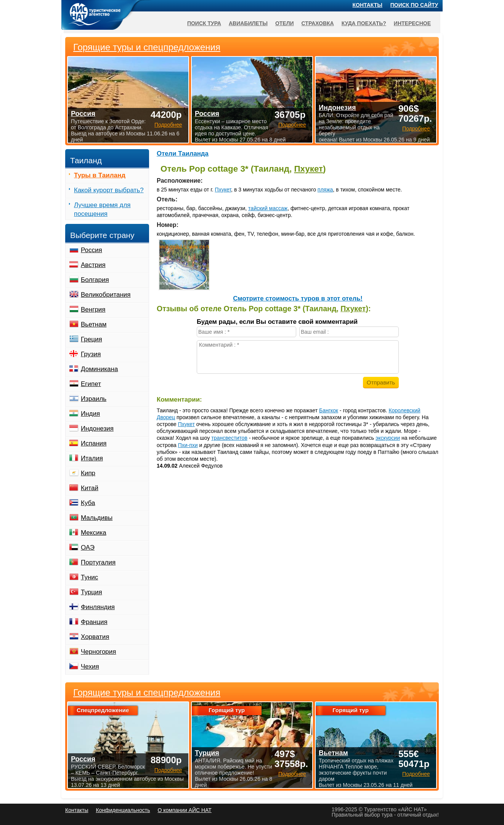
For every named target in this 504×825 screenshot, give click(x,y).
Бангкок (329, 410)
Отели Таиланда (183, 154)
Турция (91, 592)
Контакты (368, 5)
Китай (90, 488)
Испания (94, 443)
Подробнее (168, 770)
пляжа (325, 190)
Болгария (95, 280)
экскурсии (388, 438)
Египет (91, 384)
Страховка (318, 23)
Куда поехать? (364, 23)
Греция (91, 339)
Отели (285, 23)
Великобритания (106, 295)
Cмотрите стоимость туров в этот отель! (298, 298)
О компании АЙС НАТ (185, 810)
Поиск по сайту (414, 5)
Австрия (93, 265)
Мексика (94, 533)
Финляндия (98, 607)
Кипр (88, 473)
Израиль (94, 399)
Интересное (412, 23)
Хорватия (95, 637)
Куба (88, 503)
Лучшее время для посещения (102, 209)
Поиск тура (204, 23)
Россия (91, 250)
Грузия (91, 354)
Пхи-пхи (188, 445)
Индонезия (97, 429)
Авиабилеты (248, 23)
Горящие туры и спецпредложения (147, 693)
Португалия (98, 562)
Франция (94, 622)
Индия (90, 414)
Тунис (89, 577)
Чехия (90, 667)
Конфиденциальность (123, 810)
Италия (92, 458)
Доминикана (99, 369)
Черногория (99, 652)
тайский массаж (268, 208)
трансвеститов (229, 438)
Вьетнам (94, 324)
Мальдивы (97, 518)
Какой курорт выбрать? (109, 190)
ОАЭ (88, 548)
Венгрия (93, 310)
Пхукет (308, 169)
